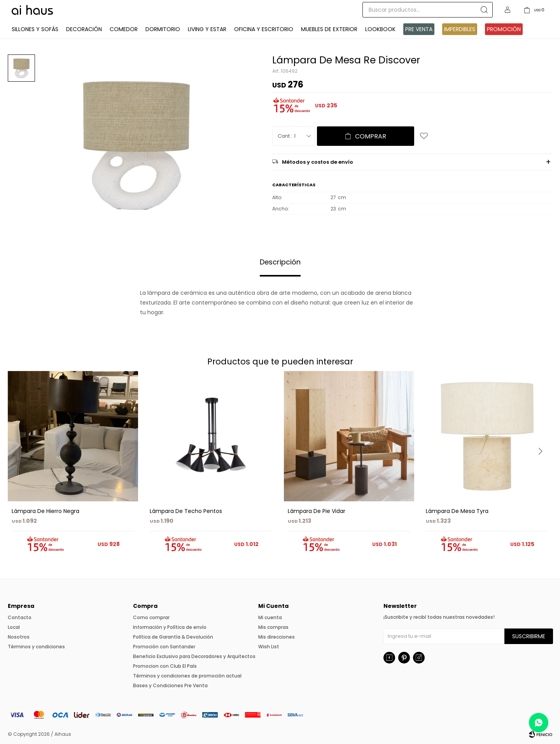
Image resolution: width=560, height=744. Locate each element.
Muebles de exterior (329, 29)
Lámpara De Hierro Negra (45, 511)
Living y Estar (207, 29)
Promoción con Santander (164, 647)
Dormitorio (163, 29)
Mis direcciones (276, 637)
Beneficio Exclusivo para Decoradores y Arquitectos (194, 656)
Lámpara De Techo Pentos (186, 511)
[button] (543, 467)
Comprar (371, 136)
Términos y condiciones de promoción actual (187, 676)
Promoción (504, 29)
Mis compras (273, 627)
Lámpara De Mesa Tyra (457, 511)
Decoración (84, 29)
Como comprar (151, 617)
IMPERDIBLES (460, 29)
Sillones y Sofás (35, 29)
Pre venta (419, 29)
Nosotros (19, 637)
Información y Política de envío (170, 627)
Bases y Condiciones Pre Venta (170, 685)
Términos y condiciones (36, 647)
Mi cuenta (270, 617)
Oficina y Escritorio (264, 29)
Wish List (269, 647)
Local (14, 627)
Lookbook (380, 29)
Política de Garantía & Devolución (173, 637)
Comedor (124, 29)
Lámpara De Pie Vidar (317, 511)
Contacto (20, 617)
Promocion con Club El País (165, 666)
